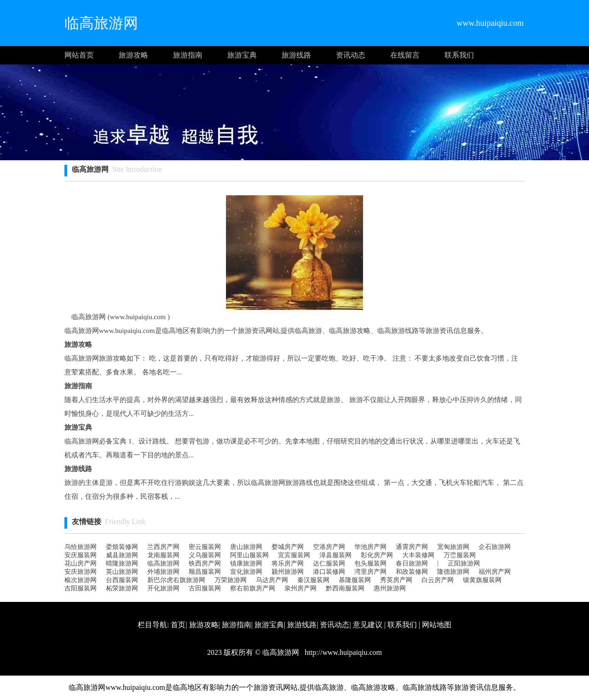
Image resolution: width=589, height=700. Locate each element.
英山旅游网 (122, 572)
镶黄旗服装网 (482, 580)
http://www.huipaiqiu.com (342, 652)
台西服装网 (122, 580)
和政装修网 (412, 572)
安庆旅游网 (81, 572)
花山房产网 (81, 563)
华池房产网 (370, 547)
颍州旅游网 (288, 572)
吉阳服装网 (81, 588)
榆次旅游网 (81, 580)
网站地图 (437, 625)
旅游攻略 (133, 55)
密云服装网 (205, 547)
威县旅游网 (122, 555)
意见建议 (368, 625)
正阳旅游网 (464, 563)
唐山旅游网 (246, 547)
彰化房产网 (377, 555)
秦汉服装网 (313, 580)
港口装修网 (329, 572)
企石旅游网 (495, 547)
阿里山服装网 (249, 555)
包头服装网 (370, 563)
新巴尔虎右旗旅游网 (176, 580)
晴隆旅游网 (122, 563)
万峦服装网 (460, 555)
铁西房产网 (205, 563)
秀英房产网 (396, 580)
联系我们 (459, 55)
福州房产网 (495, 572)
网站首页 (79, 55)
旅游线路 (296, 55)
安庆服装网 (81, 555)
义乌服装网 (205, 555)
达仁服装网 (329, 563)
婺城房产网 (288, 547)
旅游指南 (188, 55)
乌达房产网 (272, 580)
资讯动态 (351, 55)
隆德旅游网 (453, 572)
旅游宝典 (242, 55)
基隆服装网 (355, 580)
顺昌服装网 (205, 572)
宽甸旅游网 (453, 547)
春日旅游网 (412, 563)
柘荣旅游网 (122, 588)
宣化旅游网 (246, 572)
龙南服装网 (163, 555)
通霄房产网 (412, 547)
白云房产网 (438, 580)
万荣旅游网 (231, 580)
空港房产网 (329, 547)
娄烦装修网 (122, 547)
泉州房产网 (300, 588)
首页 (178, 625)
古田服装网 (205, 588)
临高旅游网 (163, 563)
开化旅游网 (163, 588)
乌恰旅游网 (81, 547)
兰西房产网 (163, 547)
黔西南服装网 (345, 588)
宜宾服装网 (294, 555)
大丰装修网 (418, 555)
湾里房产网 (370, 572)
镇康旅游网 (246, 563)
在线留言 (405, 55)
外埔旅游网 (163, 572)
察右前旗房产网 (253, 588)
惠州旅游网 (390, 588)
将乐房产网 (288, 563)
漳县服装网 (335, 555)
